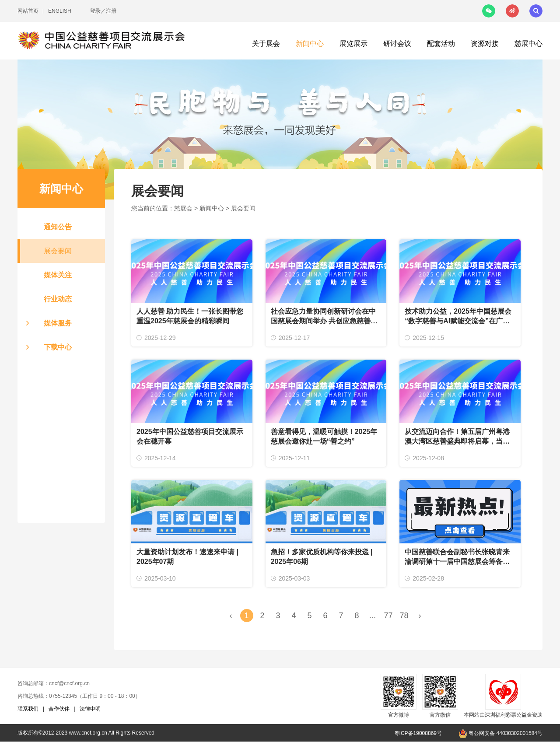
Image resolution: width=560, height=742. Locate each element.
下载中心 (58, 347)
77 (388, 616)
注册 (111, 11)
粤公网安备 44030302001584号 (500, 733)
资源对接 (485, 44)
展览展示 (353, 44)
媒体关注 (58, 275)
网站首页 (28, 11)
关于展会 (266, 44)
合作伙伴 (59, 709)
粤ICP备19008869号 (418, 733)
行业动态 (58, 299)
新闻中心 (310, 44)
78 (404, 616)
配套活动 (441, 44)
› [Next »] (420, 616)
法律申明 (90, 709)
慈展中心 (528, 44)
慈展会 (183, 208)
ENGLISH (60, 11)
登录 (95, 11)
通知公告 (58, 227)
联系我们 (28, 709)
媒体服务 (58, 323)
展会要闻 (58, 251)
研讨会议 (397, 44)
